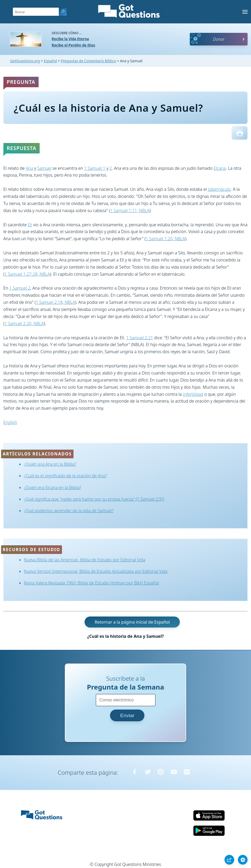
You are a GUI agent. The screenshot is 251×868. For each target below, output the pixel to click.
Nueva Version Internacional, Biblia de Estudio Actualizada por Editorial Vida (96, 571)
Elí (30, 225)
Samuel (44, 168)
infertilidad (193, 394)
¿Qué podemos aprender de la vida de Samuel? (69, 511)
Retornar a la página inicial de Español (132, 622)
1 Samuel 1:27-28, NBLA (27, 274)
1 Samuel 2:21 (139, 338)
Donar (219, 39)
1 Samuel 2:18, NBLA (55, 302)
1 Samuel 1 (95, 168)
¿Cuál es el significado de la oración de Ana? (66, 476)
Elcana (220, 168)
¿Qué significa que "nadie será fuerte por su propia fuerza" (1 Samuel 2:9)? (94, 499)
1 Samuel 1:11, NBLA (130, 210)
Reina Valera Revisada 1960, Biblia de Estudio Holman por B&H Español (91, 583)
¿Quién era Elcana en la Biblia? (53, 487)
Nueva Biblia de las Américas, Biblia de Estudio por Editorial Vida (85, 560)
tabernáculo (219, 189)
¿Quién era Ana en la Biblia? (50, 464)
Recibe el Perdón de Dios (73, 45)
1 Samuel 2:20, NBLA (24, 323)
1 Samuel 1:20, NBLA (165, 239)
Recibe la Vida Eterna (70, 39)
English (10, 422)
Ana (29, 168)
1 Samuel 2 (20, 288)
